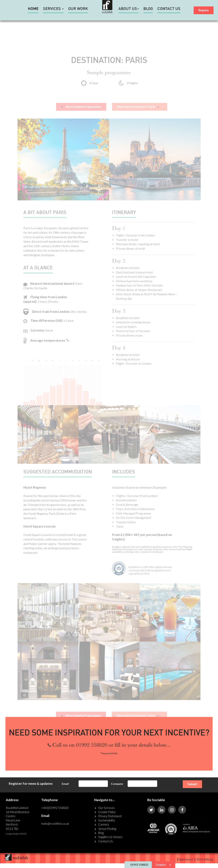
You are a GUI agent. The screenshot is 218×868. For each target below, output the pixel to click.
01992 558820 (139, 865)
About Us (129, 9)
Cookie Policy (107, 812)
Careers (104, 824)
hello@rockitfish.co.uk (55, 824)
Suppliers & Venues (110, 837)
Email (65, 784)
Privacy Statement (110, 816)
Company (117, 784)
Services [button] (53, 9)
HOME (33, 9)
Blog (148, 9)
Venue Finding (107, 829)
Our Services (106, 808)
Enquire (164, 865)
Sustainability (107, 820)
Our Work (78, 9)
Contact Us (169, 9)
